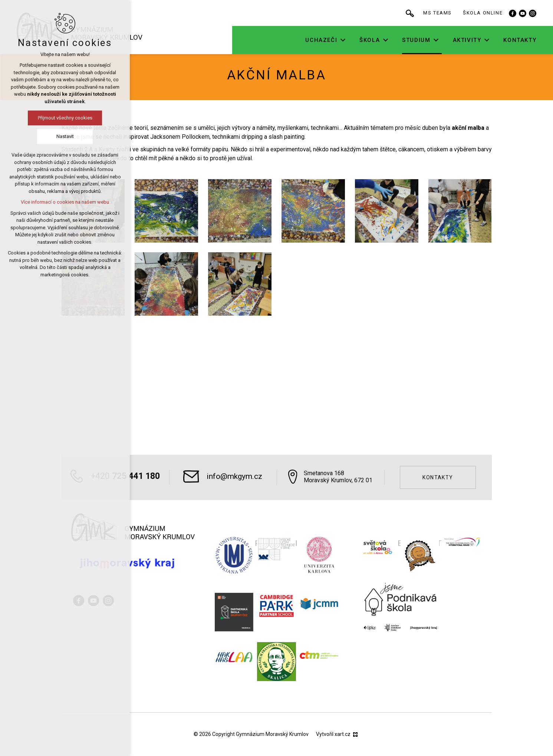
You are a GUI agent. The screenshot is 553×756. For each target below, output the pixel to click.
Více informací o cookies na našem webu (65, 202)
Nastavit (65, 136)
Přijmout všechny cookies (65, 118)
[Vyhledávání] (417, 13)
